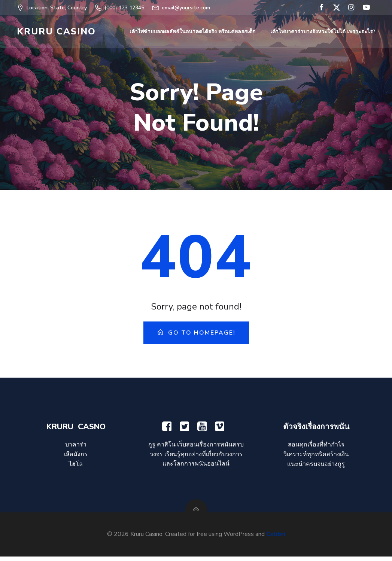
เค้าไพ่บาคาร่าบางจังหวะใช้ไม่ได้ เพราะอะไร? (323, 32)
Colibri (276, 539)
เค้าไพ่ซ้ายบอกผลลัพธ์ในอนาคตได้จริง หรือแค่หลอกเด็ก (193, 32)
